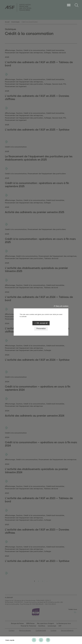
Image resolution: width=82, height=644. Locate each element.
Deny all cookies (61, 306)
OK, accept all (41, 323)
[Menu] (69, 5)
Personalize (41, 329)
